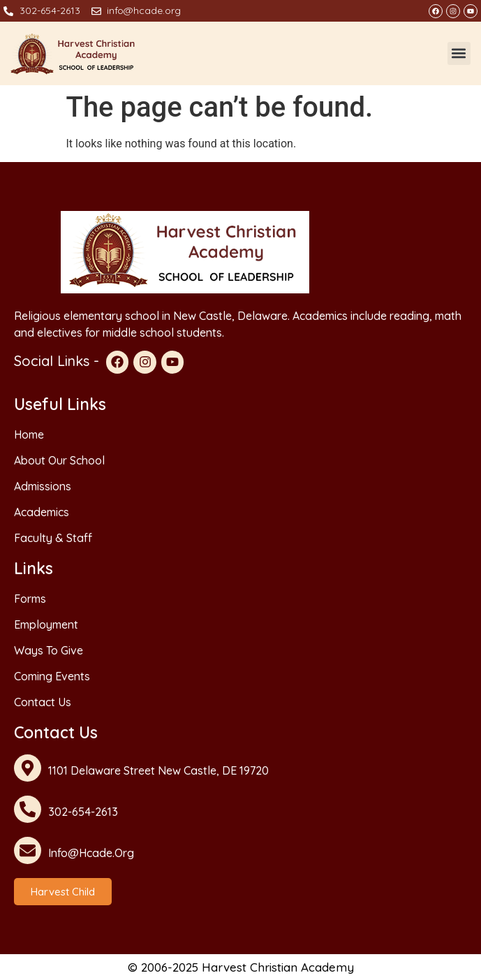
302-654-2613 (83, 812)
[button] (459, 53)
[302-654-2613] (28, 809)
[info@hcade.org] (28, 850)
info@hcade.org (91, 853)
